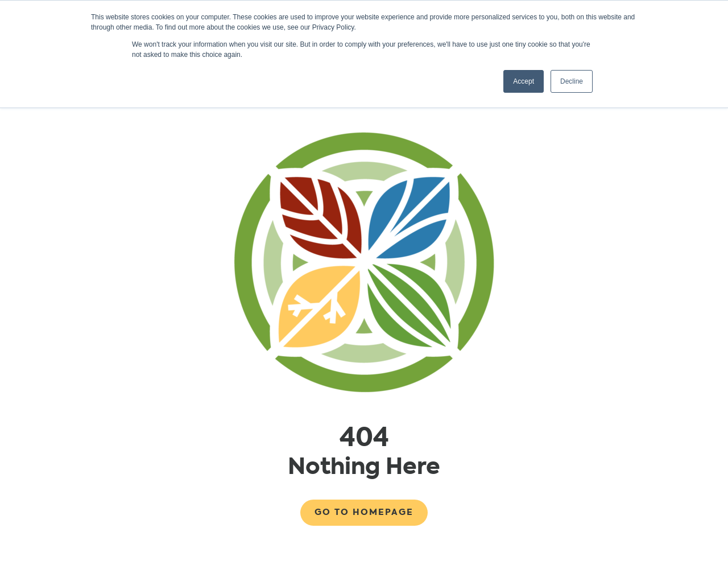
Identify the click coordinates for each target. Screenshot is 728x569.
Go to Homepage (364, 512)
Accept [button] (524, 81)
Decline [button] (572, 81)
